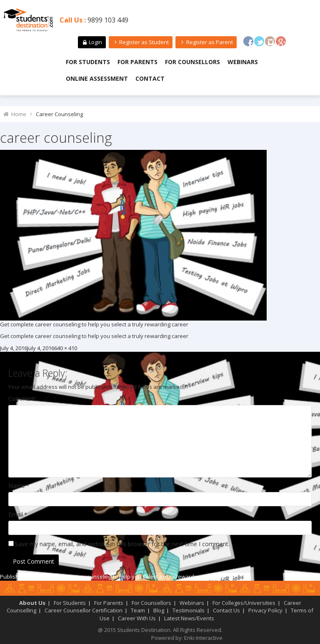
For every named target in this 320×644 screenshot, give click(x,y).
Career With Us (137, 618)
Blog (159, 610)
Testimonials (189, 610)
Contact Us (226, 610)
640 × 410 (66, 348)
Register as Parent (206, 42)
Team (138, 610)
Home (19, 114)
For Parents (137, 62)
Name (17, 486)
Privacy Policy (265, 610)
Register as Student (141, 42)
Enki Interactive (203, 638)
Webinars (243, 62)
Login (92, 42)
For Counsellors (192, 62)
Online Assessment (97, 78)
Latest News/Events (189, 618)
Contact (150, 78)
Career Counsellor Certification (84, 610)
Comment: (22, 399)
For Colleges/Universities (244, 603)
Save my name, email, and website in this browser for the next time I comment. (122, 544)
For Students (88, 62)
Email (16, 514)
